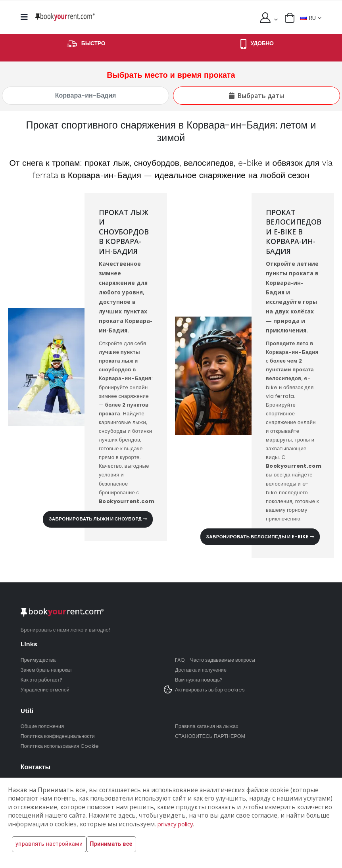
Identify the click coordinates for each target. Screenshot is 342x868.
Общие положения (43, 726)
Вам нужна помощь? (200, 680)
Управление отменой (46, 690)
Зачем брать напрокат (47, 670)
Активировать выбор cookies (211, 690)
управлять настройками (49, 844)
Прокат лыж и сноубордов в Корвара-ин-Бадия (125, 231)
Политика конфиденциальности (59, 736)
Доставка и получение (202, 670)
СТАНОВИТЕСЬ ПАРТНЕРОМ (211, 736)
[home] (65, 17)
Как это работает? (42, 680)
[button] (289, 18)
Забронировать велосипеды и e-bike (257, 537)
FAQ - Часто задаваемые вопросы (216, 660)
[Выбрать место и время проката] (85, 96)
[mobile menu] (26, 17)
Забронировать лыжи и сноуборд (95, 519)
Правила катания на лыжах (208, 726)
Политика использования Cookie (61, 746)
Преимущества (39, 660)
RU (308, 18)
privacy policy (177, 824)
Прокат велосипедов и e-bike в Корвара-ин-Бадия (294, 231)
